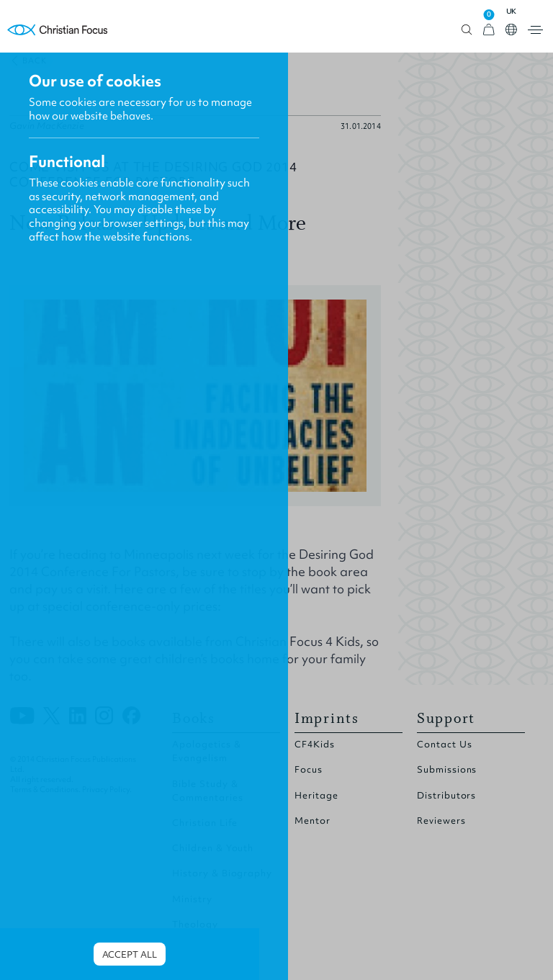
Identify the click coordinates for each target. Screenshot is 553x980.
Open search (467, 30)
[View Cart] (489, 30)
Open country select (511, 30)
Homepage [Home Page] (58, 30)
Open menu (535, 30)
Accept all (130, 954)
